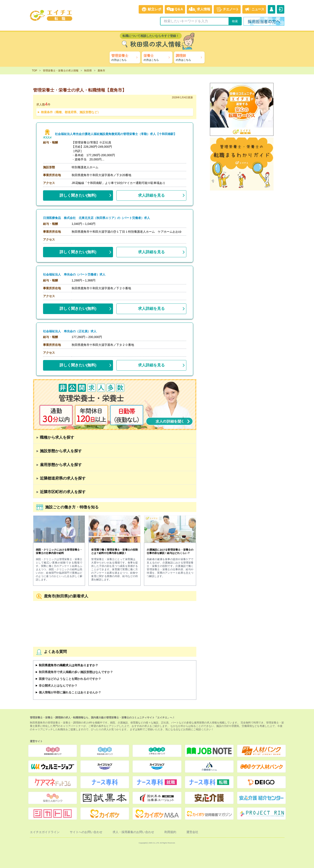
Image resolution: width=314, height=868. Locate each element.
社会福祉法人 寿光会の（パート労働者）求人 (74, 275)
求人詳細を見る (151, 195)
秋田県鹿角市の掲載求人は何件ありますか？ (68, 665)
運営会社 (192, 832)
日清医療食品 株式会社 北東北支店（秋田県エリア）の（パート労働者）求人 (96, 218)
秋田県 (88, 71)
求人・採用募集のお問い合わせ (133, 832)
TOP (35, 71)
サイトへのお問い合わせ (86, 832)
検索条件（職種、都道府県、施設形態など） (71, 112)
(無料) (78, 195)
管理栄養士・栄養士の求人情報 (61, 71)
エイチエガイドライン (45, 832)
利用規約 (170, 832)
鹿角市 (101, 71)
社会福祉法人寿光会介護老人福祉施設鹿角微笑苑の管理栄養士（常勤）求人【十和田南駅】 (116, 134)
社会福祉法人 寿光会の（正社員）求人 (70, 331)
